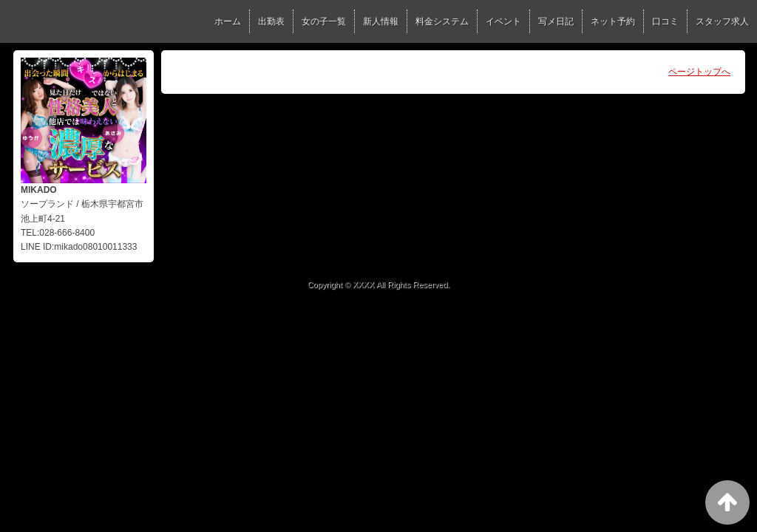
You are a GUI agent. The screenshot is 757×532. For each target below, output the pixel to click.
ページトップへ (699, 72)
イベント (503, 21)
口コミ (665, 21)
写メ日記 (556, 21)
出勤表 (271, 21)
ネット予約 (613, 21)
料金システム (442, 21)
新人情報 (381, 21)
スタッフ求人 (722, 21)
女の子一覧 (324, 21)
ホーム (228, 21)
